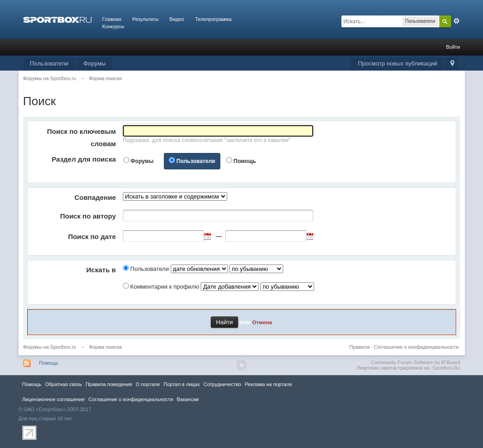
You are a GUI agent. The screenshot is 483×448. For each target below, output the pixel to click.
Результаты (145, 19)
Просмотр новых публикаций (397, 64)
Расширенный (457, 21)
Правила (359, 347)
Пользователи (49, 64)
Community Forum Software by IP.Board (415, 362)
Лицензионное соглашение (54, 399)
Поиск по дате (92, 237)
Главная (112, 19)
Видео (177, 19)
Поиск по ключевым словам (81, 137)
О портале (148, 384)
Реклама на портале (269, 384)
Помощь (245, 161)
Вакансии (188, 399)
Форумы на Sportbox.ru (50, 347)
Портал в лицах (182, 384)
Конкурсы (113, 26)
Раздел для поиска (84, 159)
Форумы (94, 64)
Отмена (262, 322)
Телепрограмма (213, 19)
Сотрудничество (222, 384)
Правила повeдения (109, 384)
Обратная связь (64, 384)
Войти (453, 47)
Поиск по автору (88, 216)
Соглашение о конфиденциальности (416, 347)
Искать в (101, 270)
